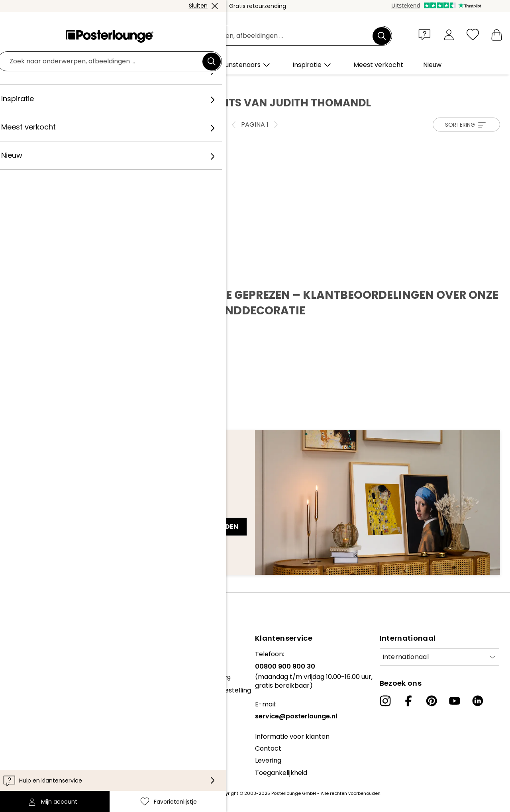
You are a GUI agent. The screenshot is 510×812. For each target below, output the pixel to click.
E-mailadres (36, 512)
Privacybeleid (27, 706)
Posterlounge (32, 84)
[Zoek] (382, 36)
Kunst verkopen (31, 674)
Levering (268, 760)
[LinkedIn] (478, 701)
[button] (426, 34)
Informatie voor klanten (292, 736)
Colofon (18, 731)
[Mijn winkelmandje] (497, 34)
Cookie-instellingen (36, 719)
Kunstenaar (75, 84)
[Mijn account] (449, 34)
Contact (268, 748)
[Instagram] (385, 701)
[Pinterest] (432, 701)
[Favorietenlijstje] (473, 34)
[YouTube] (455, 701)
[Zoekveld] (264, 36)
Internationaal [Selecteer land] (406, 657)
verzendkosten (198, 793)
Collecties (22, 654)
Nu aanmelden (213, 527)
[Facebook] (408, 701)
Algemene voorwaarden (44, 694)
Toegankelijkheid (281, 773)
